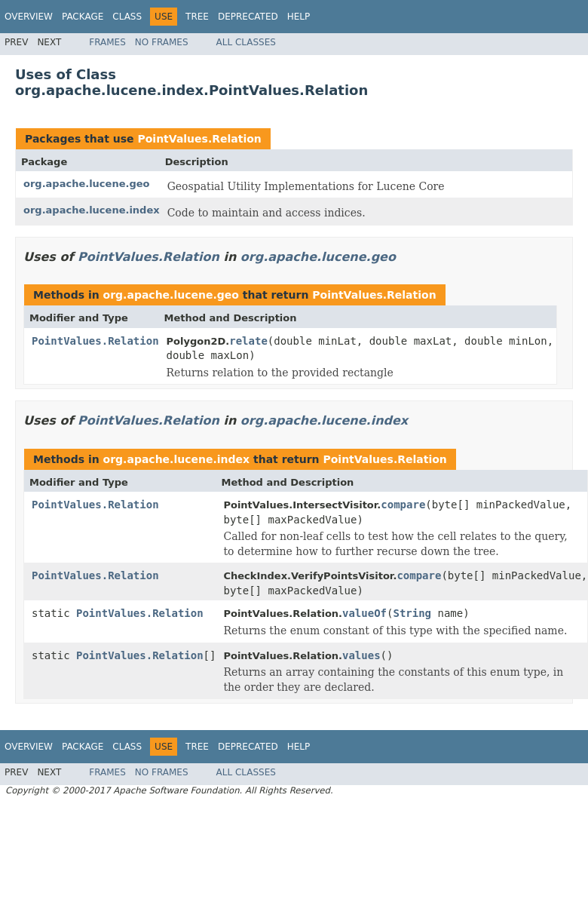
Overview (29, 17)
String (412, 613)
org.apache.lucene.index (92, 210)
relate (248, 341)
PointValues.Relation (199, 139)
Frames (107, 42)
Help (299, 17)
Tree (197, 17)
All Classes (246, 42)
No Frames (162, 42)
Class (127, 17)
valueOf (364, 613)
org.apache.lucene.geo (86, 184)
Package (83, 17)
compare (403, 505)
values (361, 655)
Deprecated (248, 17)
